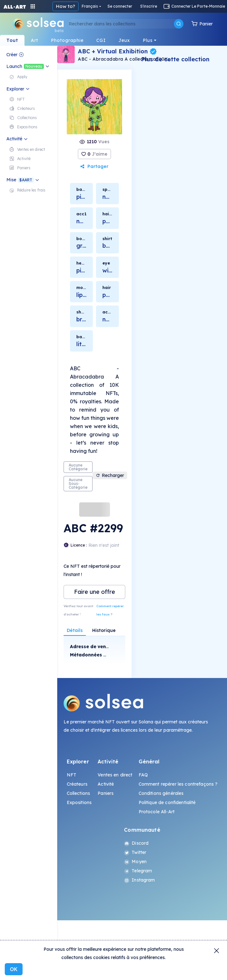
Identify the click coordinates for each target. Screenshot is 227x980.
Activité (106, 784)
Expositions (79, 802)
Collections (79, 793)
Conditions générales (161, 793)
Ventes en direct (115, 775)
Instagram (139, 880)
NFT (72, 775)
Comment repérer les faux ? (110, 610)
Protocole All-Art (157, 812)
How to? (65, 6)
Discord (136, 843)
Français (90, 6)
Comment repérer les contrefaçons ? (178, 784)
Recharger (110, 475)
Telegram (138, 871)
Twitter (135, 852)
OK (14, 969)
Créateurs (77, 784)
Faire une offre (95, 592)
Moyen (135, 862)
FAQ (143, 775)
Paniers (106, 793)
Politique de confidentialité (167, 802)
